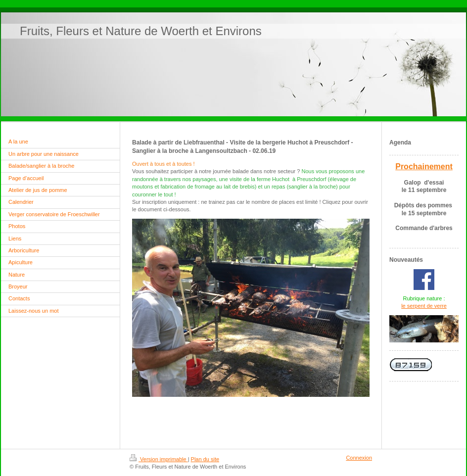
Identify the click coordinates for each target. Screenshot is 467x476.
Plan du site (205, 459)
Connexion (359, 458)
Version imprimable (159, 459)
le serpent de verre (424, 306)
